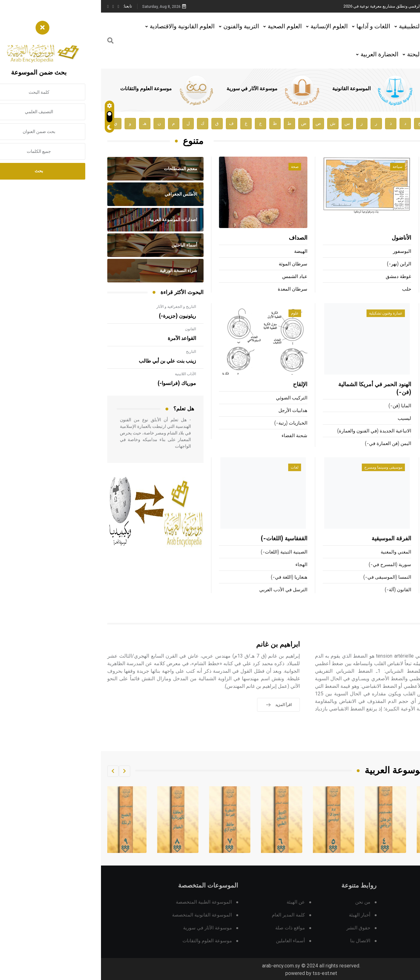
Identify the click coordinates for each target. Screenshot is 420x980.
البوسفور (301, 251)
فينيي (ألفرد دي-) (393, 238)
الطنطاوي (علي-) (397, 289)
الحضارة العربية (278, 54)
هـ (44, 123)
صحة (194, 167)
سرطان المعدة (192, 289)
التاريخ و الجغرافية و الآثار (75, 307)
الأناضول (300, 238)
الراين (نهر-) (298, 264)
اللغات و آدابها (272, 26)
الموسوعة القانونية (250, 89)
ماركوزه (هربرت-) (396, 251)
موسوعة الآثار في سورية (151, 89)
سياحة (297, 167)
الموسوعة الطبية (342, 89)
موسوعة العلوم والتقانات (45, 89)
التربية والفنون (140, 26)
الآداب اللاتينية (84, 374)
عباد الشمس (194, 277)
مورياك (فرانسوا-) (76, 383)
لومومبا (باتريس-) (396, 277)
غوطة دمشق (297, 277)
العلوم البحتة (322, 54)
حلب (306, 289)
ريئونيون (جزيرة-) (76, 316)
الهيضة (200, 251)
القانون (90, 329)
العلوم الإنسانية (228, 26)
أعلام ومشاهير (394, 167)
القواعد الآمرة (81, 338)
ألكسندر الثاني (400, 264)
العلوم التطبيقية (317, 26)
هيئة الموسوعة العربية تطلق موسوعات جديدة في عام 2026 (325, 6)
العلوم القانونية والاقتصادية (81, 26)
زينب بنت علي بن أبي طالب (66, 361)
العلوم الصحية (184, 26)
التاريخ (90, 352)
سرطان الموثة (192, 264)
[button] (24, 771)
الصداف (197, 238)
